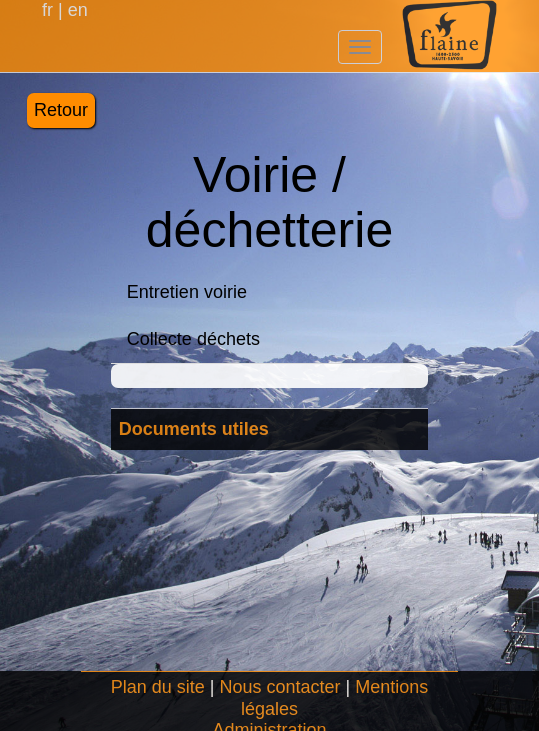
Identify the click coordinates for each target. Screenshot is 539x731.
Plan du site (158, 687)
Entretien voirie (187, 292)
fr (50, 10)
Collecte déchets (193, 339)
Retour (61, 110)
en (75, 10)
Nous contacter (279, 687)
